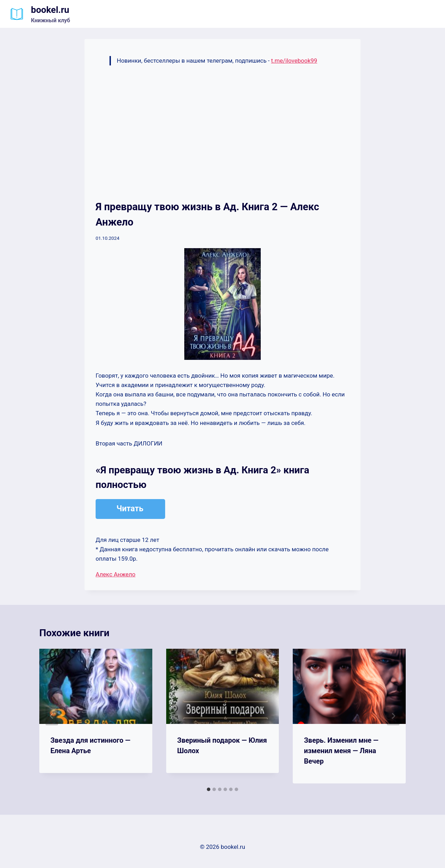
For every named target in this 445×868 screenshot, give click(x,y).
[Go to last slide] (52, 716)
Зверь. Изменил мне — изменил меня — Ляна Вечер (341, 751)
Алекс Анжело (116, 574)
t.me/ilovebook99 (294, 61)
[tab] (209, 789)
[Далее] (393, 716)
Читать (130, 509)
